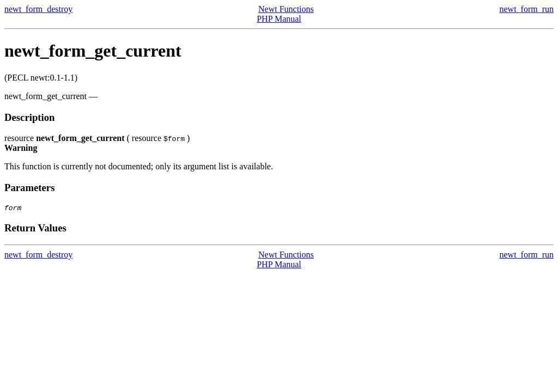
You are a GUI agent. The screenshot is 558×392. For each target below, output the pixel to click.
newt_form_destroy (38, 9)
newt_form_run (526, 9)
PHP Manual (279, 19)
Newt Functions (286, 9)
